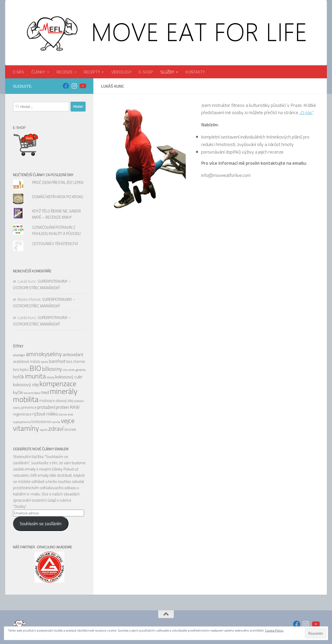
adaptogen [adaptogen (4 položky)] (19, 355)
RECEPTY (92, 72)
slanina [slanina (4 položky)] (63, 414)
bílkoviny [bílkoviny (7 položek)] (52, 369)
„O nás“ (306, 112)
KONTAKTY (195, 72)
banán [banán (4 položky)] (45, 362)
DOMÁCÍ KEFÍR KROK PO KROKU (58, 197)
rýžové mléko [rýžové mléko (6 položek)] (45, 414)
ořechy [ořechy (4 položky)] (17, 408)
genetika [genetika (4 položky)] (81, 370)
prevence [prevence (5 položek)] (29, 407)
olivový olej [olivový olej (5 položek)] (64, 401)
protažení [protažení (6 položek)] (46, 407)
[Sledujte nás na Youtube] (82, 86)
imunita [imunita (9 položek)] (35, 376)
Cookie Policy (274, 630)
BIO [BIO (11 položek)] (35, 368)
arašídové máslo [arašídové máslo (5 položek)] (27, 361)
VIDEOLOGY (121, 72)
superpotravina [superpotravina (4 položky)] (22, 422)
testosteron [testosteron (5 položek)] (41, 422)
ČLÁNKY (38, 72)
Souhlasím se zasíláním (41, 524)
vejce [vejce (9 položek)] (68, 421)
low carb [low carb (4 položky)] (28, 393)
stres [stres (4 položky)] (70, 414)
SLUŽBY (167, 72)
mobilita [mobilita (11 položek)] (26, 399)
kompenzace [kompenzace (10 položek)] (58, 384)
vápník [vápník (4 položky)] (44, 430)
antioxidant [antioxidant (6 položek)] (73, 354)
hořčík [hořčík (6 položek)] (19, 377)
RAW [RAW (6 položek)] (75, 407)
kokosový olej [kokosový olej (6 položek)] (26, 385)
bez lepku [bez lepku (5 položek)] (21, 369)
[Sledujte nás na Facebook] (66, 86)
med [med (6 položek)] (45, 392)
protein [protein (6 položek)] (62, 407)
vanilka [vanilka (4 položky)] (56, 422)
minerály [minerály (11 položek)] (64, 391)
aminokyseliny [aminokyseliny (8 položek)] (44, 354)
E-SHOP (146, 72)
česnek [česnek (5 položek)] (70, 429)
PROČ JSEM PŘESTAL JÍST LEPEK (58, 182)
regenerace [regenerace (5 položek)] (22, 414)
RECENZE (65, 72)
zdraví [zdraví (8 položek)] (56, 429)
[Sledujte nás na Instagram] (74, 86)
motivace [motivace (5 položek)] (47, 401)
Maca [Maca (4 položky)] (37, 393)
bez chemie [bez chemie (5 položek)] (76, 361)
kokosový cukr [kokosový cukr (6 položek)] (69, 377)
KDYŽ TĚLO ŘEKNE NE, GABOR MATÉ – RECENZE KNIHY (57, 214)
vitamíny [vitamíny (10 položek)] (26, 428)
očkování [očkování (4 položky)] (79, 401)
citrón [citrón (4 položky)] (72, 370)
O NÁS (18, 72)
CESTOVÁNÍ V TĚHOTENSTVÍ (55, 244)
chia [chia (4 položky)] (65, 370)
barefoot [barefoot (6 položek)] (57, 361)
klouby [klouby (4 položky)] (51, 377)
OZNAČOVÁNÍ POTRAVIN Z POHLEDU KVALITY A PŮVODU (56, 230)
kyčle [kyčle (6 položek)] (18, 392)
